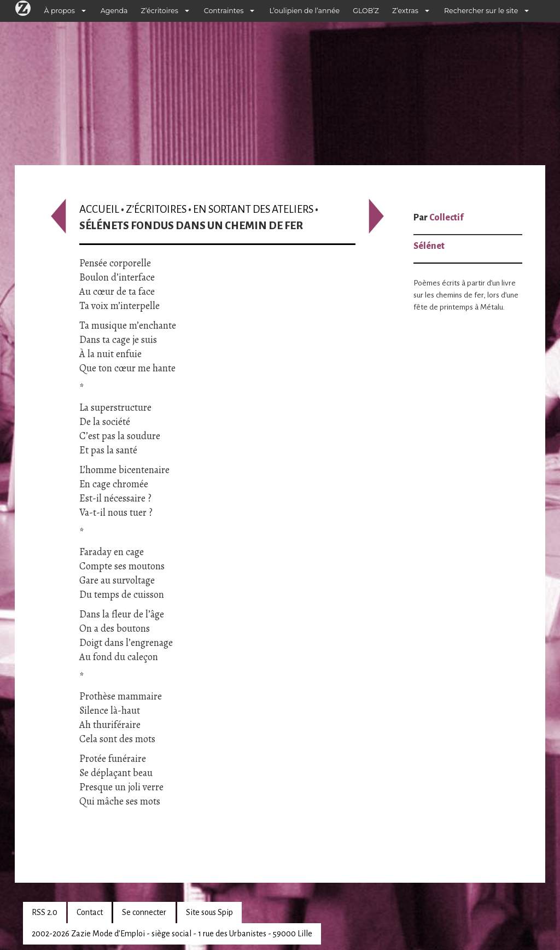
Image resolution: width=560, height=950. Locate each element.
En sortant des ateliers (253, 209)
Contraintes (224, 11)
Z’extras (405, 11)
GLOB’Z (366, 11)
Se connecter (144, 912)
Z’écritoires (160, 11)
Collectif (446, 218)
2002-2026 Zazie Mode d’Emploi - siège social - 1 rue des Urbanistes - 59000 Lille (172, 934)
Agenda (114, 11)
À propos (60, 11)
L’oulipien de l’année (304, 11)
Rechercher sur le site (481, 11)
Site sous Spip (209, 912)
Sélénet (429, 246)
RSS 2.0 (45, 912)
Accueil (99, 209)
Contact (90, 912)
